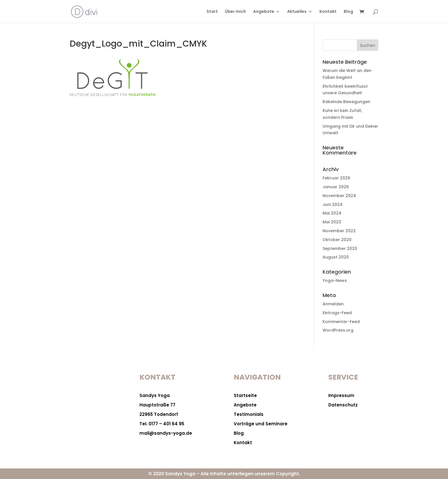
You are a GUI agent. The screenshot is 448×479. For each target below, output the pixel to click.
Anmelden (333, 304)
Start (212, 12)
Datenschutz (343, 405)
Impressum (341, 395)
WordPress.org (338, 330)
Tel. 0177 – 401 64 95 (162, 424)
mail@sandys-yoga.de (166, 433)
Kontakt (328, 12)
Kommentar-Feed (341, 322)
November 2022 (339, 231)
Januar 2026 (336, 187)
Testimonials (249, 414)
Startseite (245, 395)
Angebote (264, 12)
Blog (348, 12)
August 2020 (336, 257)
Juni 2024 (333, 205)
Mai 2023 (332, 222)
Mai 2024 (332, 213)
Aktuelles (297, 12)
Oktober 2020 (337, 240)
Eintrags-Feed (337, 313)
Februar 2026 (336, 178)
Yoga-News (335, 280)
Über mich (235, 12)
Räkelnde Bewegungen (346, 102)
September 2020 (340, 248)
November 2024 (339, 196)
